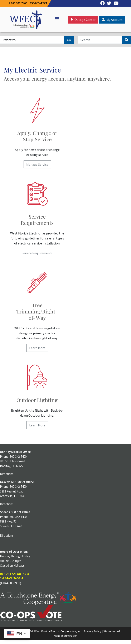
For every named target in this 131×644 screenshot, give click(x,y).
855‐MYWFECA (39, 3)
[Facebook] (101, 4)
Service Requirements (37, 253)
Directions (7, 474)
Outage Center (83, 20)
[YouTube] (115, 4)
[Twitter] (108, 4)
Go (69, 40)
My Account (112, 20)
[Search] (100, 40)
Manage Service (37, 164)
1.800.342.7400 (18, 3)
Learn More (37, 348)
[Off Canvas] (55, 19)
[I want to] (32, 40)
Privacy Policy (93, 631)
